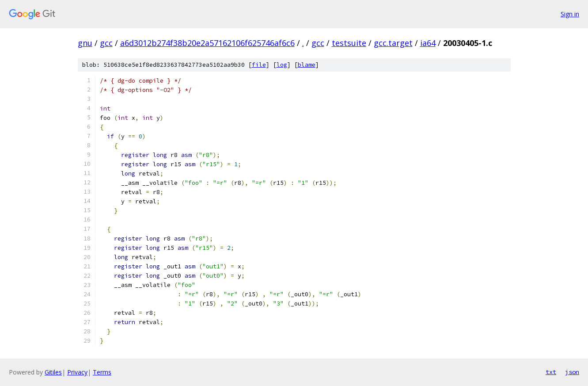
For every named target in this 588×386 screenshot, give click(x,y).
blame (307, 65)
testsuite (349, 43)
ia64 (428, 43)
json (572, 372)
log (282, 65)
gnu (85, 43)
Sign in (570, 14)
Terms (102, 372)
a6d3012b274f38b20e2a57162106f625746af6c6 (207, 43)
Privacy (77, 372)
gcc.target (393, 43)
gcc (106, 43)
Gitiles (53, 372)
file (259, 65)
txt (551, 372)
